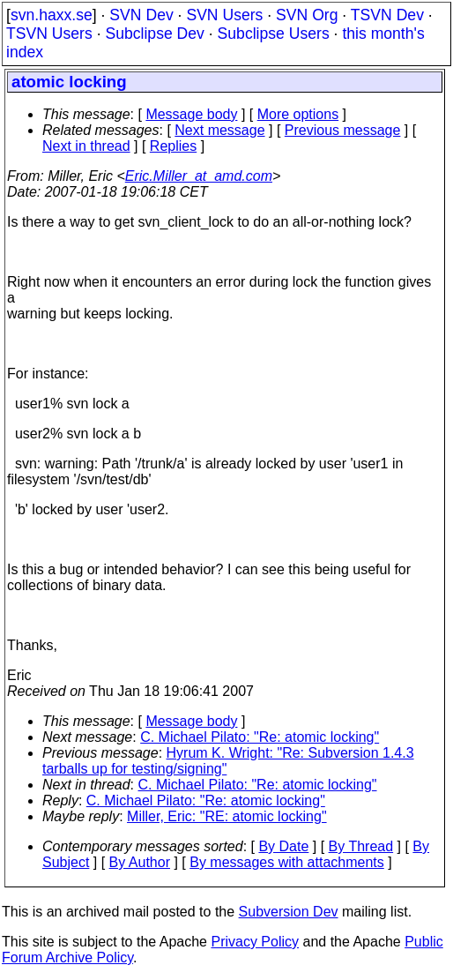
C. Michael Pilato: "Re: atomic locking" (260, 737)
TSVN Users (49, 34)
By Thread (361, 846)
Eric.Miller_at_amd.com (199, 176)
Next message (219, 130)
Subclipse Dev (154, 34)
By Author (140, 862)
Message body (191, 114)
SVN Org (307, 15)
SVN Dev (141, 15)
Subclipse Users (274, 34)
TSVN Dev (387, 15)
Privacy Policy (255, 942)
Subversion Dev (289, 912)
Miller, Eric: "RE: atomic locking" (227, 816)
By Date (283, 846)
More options (298, 114)
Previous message (343, 130)
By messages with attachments (287, 862)
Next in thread (86, 146)
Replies (173, 146)
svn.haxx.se (52, 15)
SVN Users (224, 15)
